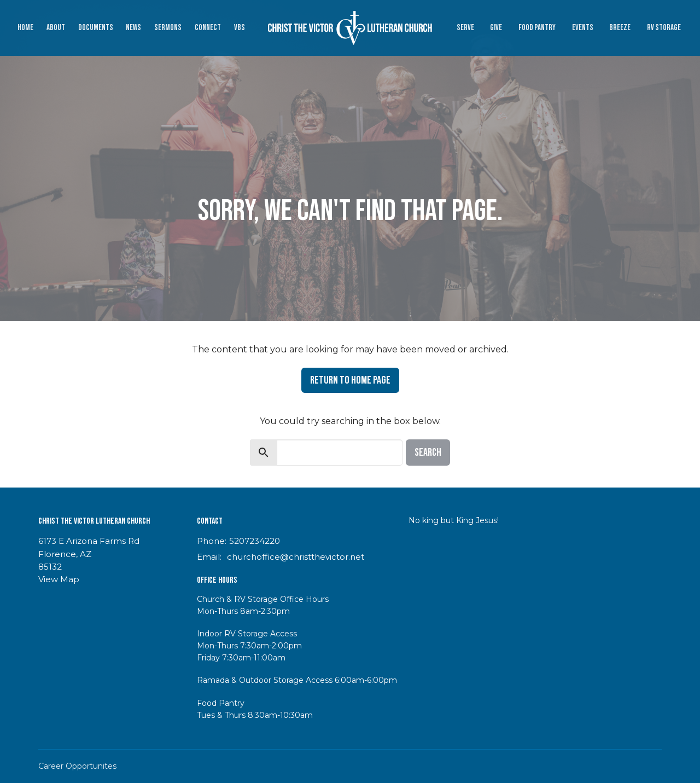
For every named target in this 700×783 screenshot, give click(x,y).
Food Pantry (537, 28)
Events (583, 28)
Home (25, 28)
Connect (208, 28)
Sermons (168, 28)
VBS (240, 28)
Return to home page (350, 380)
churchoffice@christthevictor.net (296, 557)
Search (428, 453)
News (133, 28)
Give (496, 28)
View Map (59, 579)
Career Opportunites (77, 766)
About (56, 28)
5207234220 (255, 541)
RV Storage (664, 28)
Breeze (620, 28)
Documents (96, 28)
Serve (465, 28)
